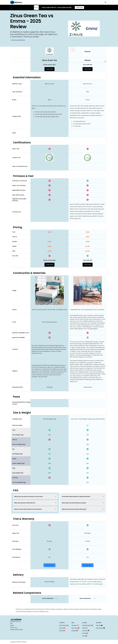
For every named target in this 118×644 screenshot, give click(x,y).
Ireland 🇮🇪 (85, 628)
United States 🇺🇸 (64, 625)
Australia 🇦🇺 (99, 625)
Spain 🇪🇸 (85, 636)
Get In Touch (14, 627)
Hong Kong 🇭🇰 (75, 628)
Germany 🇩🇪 (86, 631)
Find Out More (49, 565)
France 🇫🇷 (85, 633)
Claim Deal (79, 7)
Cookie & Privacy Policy (17, 629)
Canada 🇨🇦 (62, 628)
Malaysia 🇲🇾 (75, 631)
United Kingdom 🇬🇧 (88, 625)
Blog (11, 623)
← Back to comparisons (18, 40)
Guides (12, 625)
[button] (105, 2)
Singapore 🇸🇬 (75, 625)
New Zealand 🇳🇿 (100, 628)
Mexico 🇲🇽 (62, 631)
